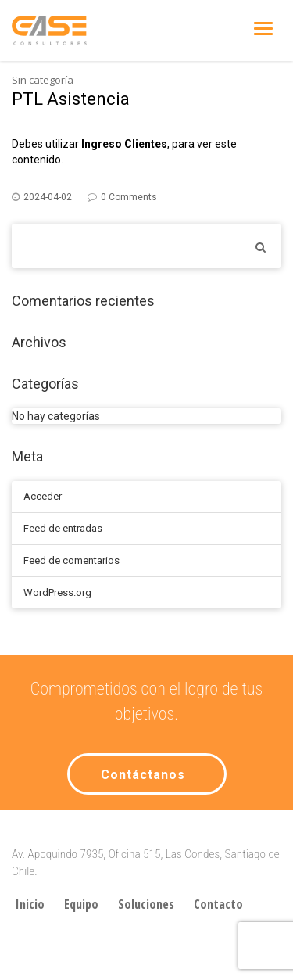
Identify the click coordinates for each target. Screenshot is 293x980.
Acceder (43, 496)
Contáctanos (143, 775)
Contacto (218, 904)
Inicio (30, 904)
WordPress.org (57, 592)
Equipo (81, 904)
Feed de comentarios (71, 560)
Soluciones (146, 904)
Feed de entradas (63, 528)
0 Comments (129, 197)
